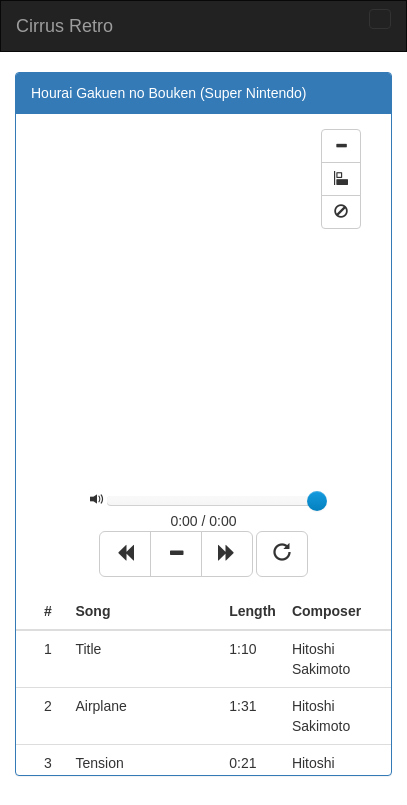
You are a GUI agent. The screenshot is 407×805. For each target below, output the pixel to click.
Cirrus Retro (64, 26)
